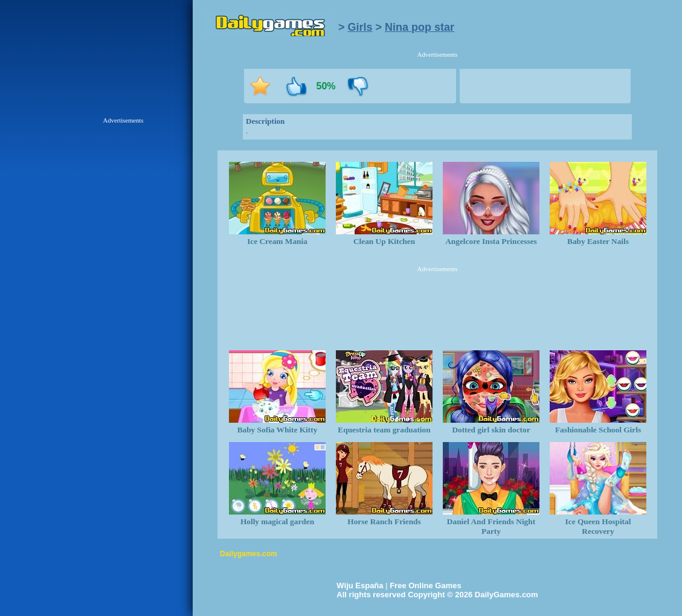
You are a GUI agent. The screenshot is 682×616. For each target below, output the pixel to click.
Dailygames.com (249, 554)
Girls (360, 27)
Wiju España (360, 586)
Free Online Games (426, 586)
